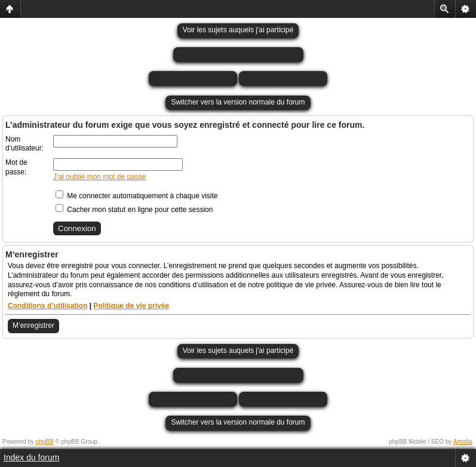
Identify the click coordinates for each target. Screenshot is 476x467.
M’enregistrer (33, 325)
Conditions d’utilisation (47, 306)
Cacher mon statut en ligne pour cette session (134, 210)
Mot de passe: (16, 167)
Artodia (463, 442)
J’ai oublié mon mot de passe (99, 177)
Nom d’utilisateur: (24, 144)
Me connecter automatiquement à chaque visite (136, 196)
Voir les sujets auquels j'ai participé (238, 30)
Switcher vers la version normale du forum (238, 102)
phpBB (45, 442)
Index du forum (31, 457)
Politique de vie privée (131, 306)
